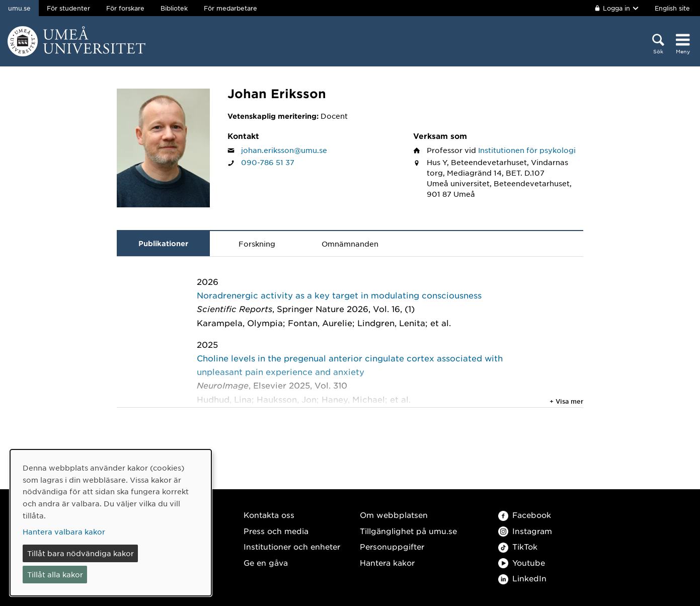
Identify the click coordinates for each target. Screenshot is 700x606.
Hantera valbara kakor (64, 532)
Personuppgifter (392, 546)
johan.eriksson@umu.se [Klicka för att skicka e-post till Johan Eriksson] (284, 150)
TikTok (518, 546)
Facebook (525, 515)
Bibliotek (174, 8)
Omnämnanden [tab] (350, 244)
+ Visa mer (566, 401)
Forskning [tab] (257, 244)
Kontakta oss (269, 515)
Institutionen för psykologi (527, 150)
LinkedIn (522, 578)
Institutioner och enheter (292, 546)
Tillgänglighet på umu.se (408, 531)
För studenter (68, 8)
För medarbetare (230, 8)
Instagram (525, 531)
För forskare (125, 8)
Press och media (276, 531)
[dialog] (111, 523)
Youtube (522, 562)
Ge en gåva (266, 562)
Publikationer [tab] (163, 243)
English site (672, 8)
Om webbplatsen (394, 515)
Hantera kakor (387, 562)
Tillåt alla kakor (55, 574)
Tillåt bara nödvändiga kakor (81, 553)
